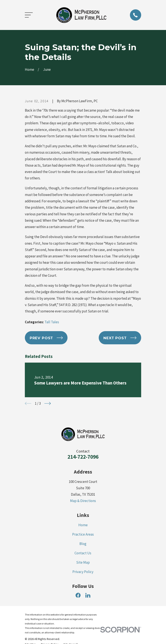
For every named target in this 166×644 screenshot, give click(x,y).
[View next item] (48, 403)
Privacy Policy (83, 572)
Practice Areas (83, 534)
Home (83, 525)
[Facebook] (78, 595)
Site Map (83, 562)
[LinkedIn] (88, 595)
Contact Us (83, 553)
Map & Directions (83, 501)
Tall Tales (52, 322)
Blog (83, 544)
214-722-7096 (83, 457)
